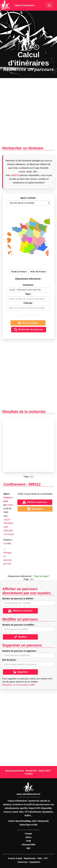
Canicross (23, 862)
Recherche (31, 771)
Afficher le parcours (20, 611)
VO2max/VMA (28, 845)
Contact (29, 774)
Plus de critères (28, 323)
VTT (46, 858)
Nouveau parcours (15, 771)
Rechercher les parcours (29, 330)
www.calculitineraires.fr (28, 794)
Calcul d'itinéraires (25, 5)
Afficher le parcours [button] (35, 502)
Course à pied (15, 858)
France (11, 534)
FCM (28, 841)
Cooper (28, 834)
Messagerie (35, 509)
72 (5, 534)
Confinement (14, 484)
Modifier (20, 637)
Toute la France (19, 272)
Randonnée (30, 858)
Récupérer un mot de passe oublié (19, 685)
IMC (29, 848)
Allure (29, 837)
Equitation (35, 862)
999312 (35, 484)
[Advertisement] (28, 112)
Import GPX (44, 771)
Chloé (10, 505)
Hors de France (38, 272)
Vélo (40, 858)
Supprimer (20, 672)
